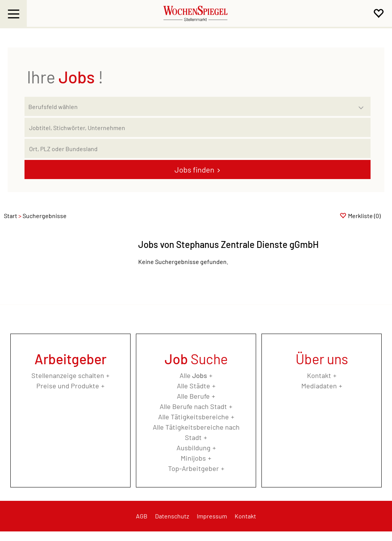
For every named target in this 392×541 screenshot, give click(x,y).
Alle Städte (194, 386)
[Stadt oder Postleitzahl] (198, 148)
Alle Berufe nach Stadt (193, 406)
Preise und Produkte (68, 386)
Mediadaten (319, 386)
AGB (142, 516)
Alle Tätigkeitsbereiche (194, 417)
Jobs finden (194, 169)
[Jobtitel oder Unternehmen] (198, 127)
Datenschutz (172, 516)
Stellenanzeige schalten (68, 375)
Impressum (212, 516)
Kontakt (319, 375)
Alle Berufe (193, 396)
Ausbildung (194, 448)
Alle (193, 375)
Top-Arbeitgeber (194, 468)
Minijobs (193, 458)
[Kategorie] (190, 106)
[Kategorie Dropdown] (363, 104)
